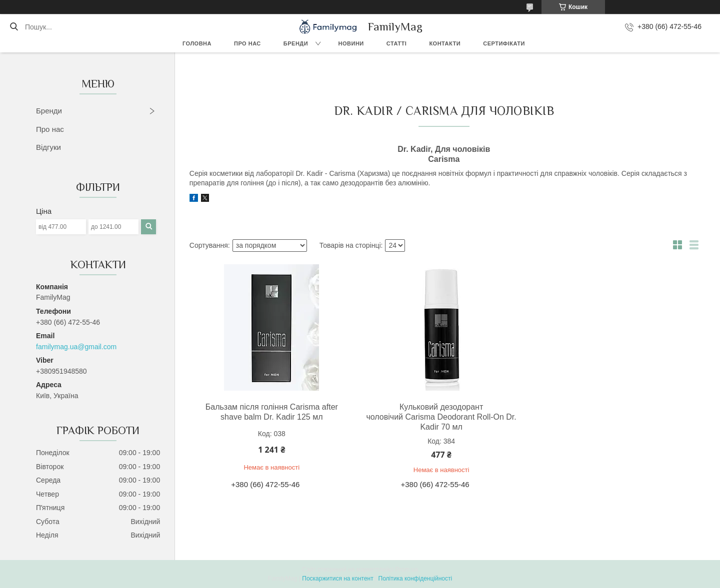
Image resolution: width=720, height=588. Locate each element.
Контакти (445, 43)
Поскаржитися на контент (337, 579)
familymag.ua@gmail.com (76, 347)
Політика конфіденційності (415, 579)
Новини (351, 43)
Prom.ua (407, 570)
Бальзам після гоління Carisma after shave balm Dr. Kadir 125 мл (272, 412)
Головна (197, 43)
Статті (397, 43)
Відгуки (48, 147)
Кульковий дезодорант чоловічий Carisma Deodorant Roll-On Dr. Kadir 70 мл (441, 417)
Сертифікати (504, 43)
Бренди (296, 43)
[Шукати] (14, 27)
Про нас (247, 43)
